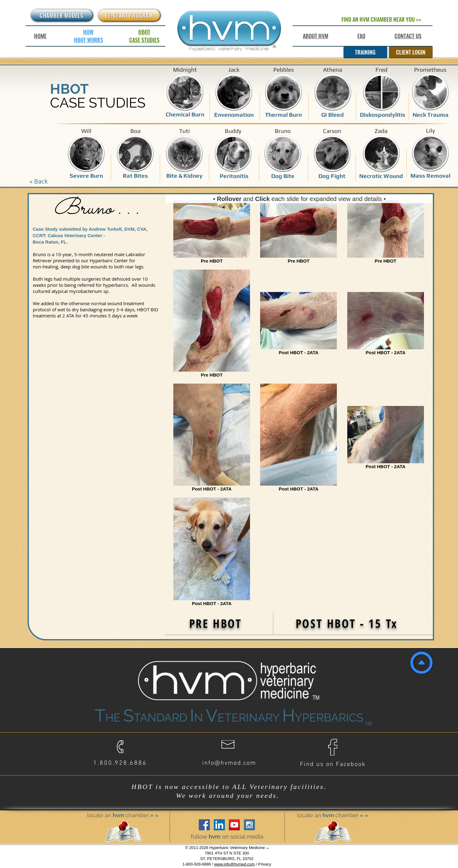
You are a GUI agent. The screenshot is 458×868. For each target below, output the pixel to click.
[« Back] (39, 181)
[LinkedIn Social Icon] (219, 825)
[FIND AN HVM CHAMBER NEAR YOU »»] (381, 19)
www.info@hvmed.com (234, 864)
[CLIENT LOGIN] (411, 52)
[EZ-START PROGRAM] (129, 15)
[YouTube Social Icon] (234, 825)
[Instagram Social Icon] (249, 825)
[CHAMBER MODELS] (62, 15)
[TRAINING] (365, 52)
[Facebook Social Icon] (204, 825)
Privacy (265, 864)
